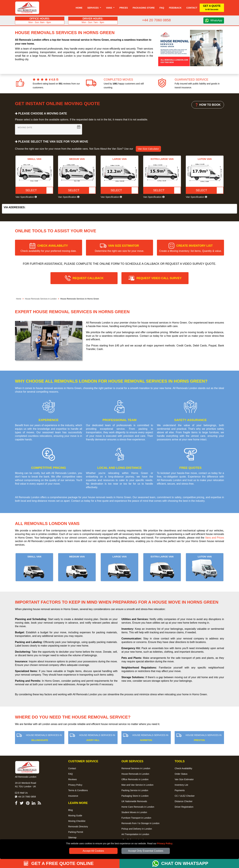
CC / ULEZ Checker (185, 796)
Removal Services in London (136, 768)
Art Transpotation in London (135, 834)
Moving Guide (75, 816)
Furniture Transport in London (136, 818)
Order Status (181, 774)
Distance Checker (184, 801)
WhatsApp (216, 20)
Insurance (73, 796)
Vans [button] (109, 8)
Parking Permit (76, 832)
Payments (180, 790)
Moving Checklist (77, 821)
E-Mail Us (21, 793)
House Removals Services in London (41, 299)
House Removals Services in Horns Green (80, 299)
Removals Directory (78, 827)
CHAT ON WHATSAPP (185, 863)
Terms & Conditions (78, 790)
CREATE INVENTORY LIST (191, 248)
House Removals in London (135, 774)
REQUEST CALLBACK (88, 278)
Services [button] (93, 8)
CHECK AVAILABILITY (49, 248)
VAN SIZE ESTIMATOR (119, 248)
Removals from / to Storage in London (140, 823)
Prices (124, 8)
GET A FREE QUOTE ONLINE (59, 863)
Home (79, 8)
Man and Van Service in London (137, 785)
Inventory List (181, 785)
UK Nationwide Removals (134, 801)
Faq (162, 8)
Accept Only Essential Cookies (146, 851)
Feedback (175, 8)
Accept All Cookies (93, 851)
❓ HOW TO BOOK (208, 105)
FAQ (70, 774)
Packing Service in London (135, 790)
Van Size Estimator (184, 779)
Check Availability (183, 768)
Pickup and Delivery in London (137, 829)
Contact (192, 8)
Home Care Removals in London (138, 807)
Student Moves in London (134, 812)
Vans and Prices (215, 538)
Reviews (72, 779)
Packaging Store (144, 8)
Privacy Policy (165, 843)
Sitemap (72, 837)
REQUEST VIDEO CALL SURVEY (159, 278)
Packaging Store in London (135, 796)
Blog (70, 810)
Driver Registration (184, 807)
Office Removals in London (135, 779)
